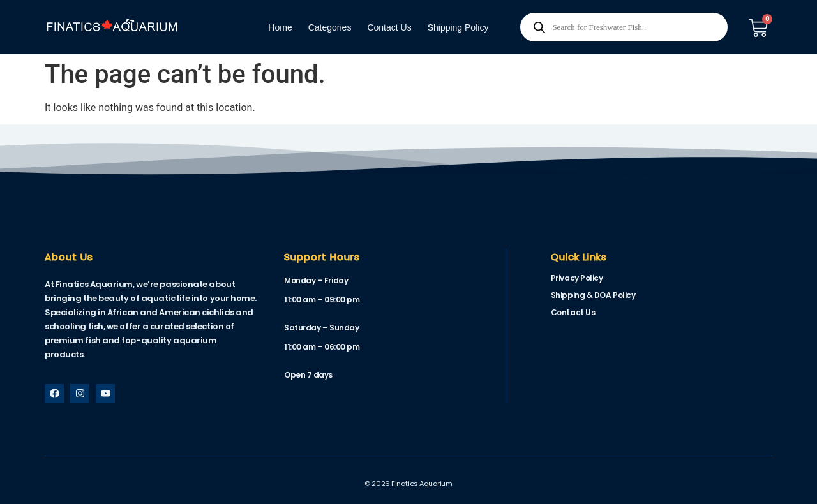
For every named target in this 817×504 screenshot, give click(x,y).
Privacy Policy (577, 278)
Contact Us (389, 27)
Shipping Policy (458, 27)
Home (280, 27)
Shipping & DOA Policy (593, 295)
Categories (330, 27)
